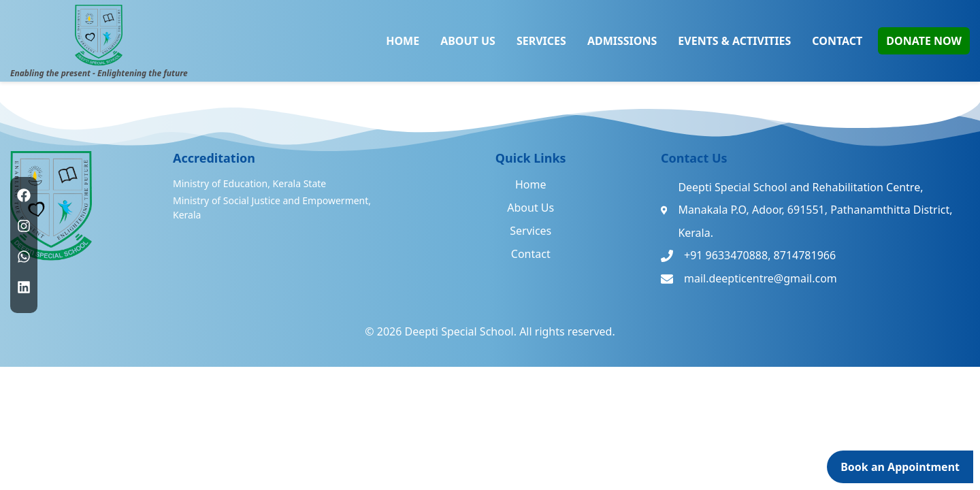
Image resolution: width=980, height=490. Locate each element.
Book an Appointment (900, 467)
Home (531, 184)
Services (530, 231)
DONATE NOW (924, 41)
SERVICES (541, 41)
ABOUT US (468, 41)
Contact (531, 254)
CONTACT (837, 41)
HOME (403, 41)
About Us (530, 208)
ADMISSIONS (622, 41)
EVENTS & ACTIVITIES (734, 41)
